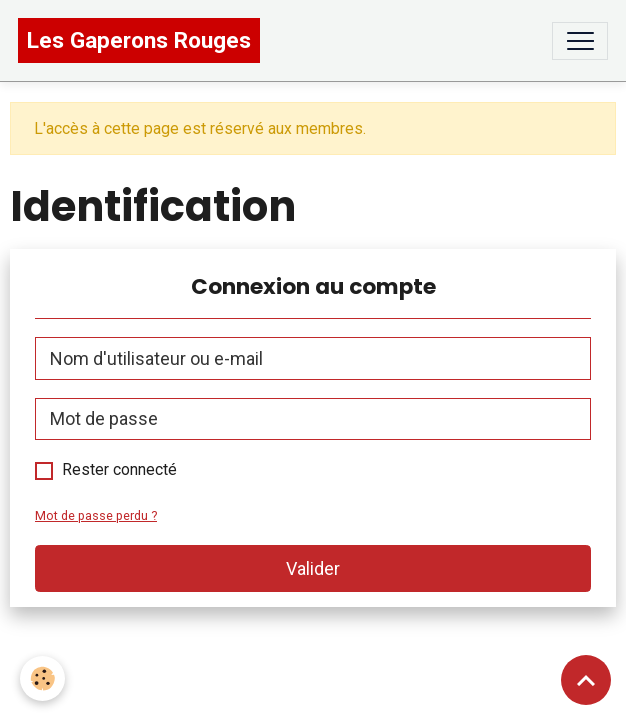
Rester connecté (119, 469)
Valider (313, 568)
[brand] (139, 40)
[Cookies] (42, 678)
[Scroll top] (586, 680)
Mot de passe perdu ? (96, 515)
